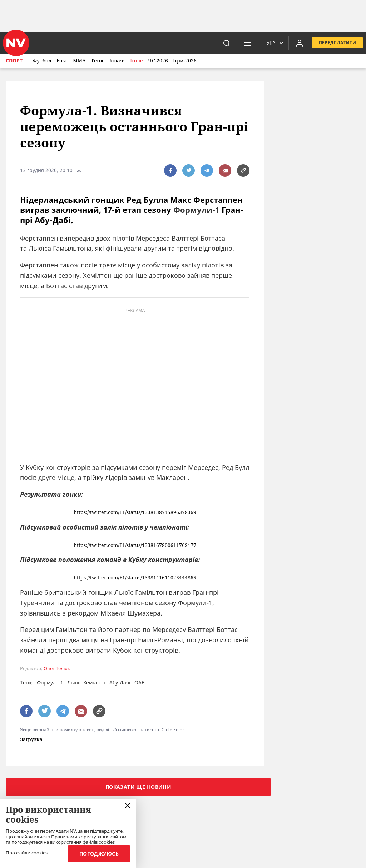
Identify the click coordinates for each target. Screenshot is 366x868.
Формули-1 (196, 210)
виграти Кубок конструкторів (132, 650)
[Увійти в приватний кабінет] (300, 43)
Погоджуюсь (99, 854)
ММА (79, 61)
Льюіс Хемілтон (86, 683)
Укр (271, 43)
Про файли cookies (27, 853)
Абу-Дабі (120, 683)
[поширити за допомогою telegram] (207, 170)
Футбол (42, 61)
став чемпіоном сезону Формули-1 (158, 603)
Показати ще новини (139, 787)
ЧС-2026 (158, 61)
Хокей (117, 61)
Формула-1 (50, 683)
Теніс (98, 61)
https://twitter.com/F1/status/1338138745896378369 (135, 513)
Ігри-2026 (185, 61)
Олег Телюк (57, 669)
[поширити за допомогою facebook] (170, 170)
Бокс (62, 61)
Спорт (14, 61)
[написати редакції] (225, 170)
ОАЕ (139, 683)
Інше (137, 61)
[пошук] (227, 43)
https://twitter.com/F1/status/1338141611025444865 (135, 578)
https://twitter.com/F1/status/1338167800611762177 (135, 545)
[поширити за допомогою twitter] (189, 170)
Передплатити (337, 43)
